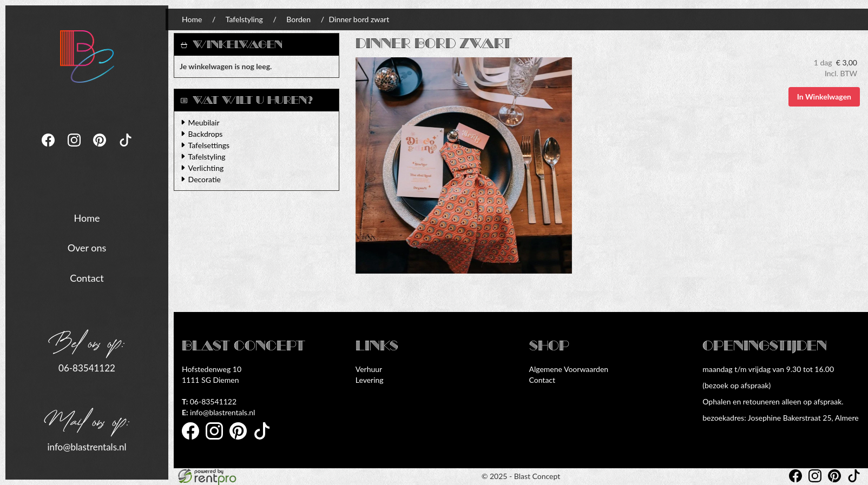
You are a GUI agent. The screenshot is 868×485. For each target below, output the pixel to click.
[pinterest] (101, 149)
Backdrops (206, 134)
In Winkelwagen (824, 97)
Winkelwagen (238, 45)
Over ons (87, 247)
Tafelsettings (209, 145)
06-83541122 (87, 367)
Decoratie (205, 179)
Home (87, 217)
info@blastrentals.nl (87, 446)
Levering (370, 380)
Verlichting (206, 168)
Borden (298, 19)
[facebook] (49, 149)
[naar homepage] (87, 55)
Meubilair (204, 122)
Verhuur (369, 369)
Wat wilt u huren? (247, 100)
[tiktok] (126, 149)
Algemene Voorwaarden (569, 369)
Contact (87, 277)
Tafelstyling (244, 19)
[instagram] (75, 149)
